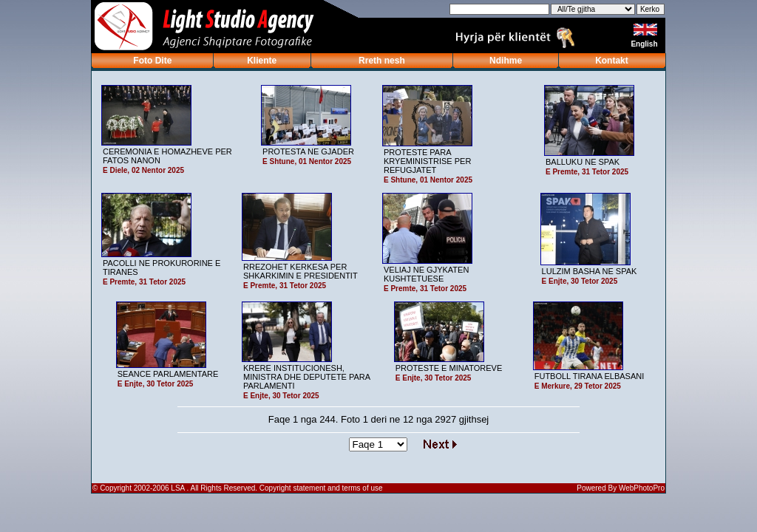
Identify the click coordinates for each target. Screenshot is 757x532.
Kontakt (612, 61)
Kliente (262, 61)
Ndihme (506, 61)
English (645, 44)
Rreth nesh (382, 61)
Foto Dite (152, 61)
